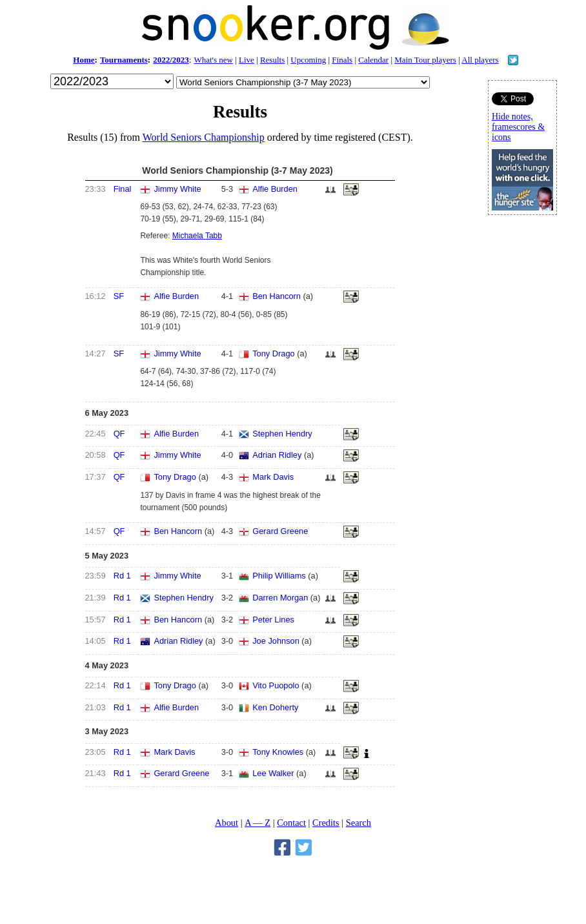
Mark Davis (273, 477)
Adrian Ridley (277, 455)
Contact (291, 823)
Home (84, 60)
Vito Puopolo (276, 685)
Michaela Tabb (197, 236)
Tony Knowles (278, 752)
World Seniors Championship (204, 137)
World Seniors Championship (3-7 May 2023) (237, 170)
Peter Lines (273, 620)
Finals (342, 60)
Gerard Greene (280, 531)
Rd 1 (122, 576)
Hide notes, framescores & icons (518, 127)
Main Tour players (425, 60)
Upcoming (308, 60)
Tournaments (124, 60)
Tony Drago (273, 354)
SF (119, 296)
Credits (326, 823)
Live (247, 60)
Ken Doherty (275, 707)
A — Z (258, 823)
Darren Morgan (280, 598)
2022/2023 (171, 60)
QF (119, 434)
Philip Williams (279, 576)
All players (480, 60)
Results (272, 60)
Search (359, 823)
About (227, 823)
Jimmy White (177, 189)
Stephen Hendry (282, 434)
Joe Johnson (276, 641)
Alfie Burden (275, 189)
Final (123, 189)
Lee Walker (273, 773)
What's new (213, 60)
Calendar (373, 60)
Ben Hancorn (277, 296)
